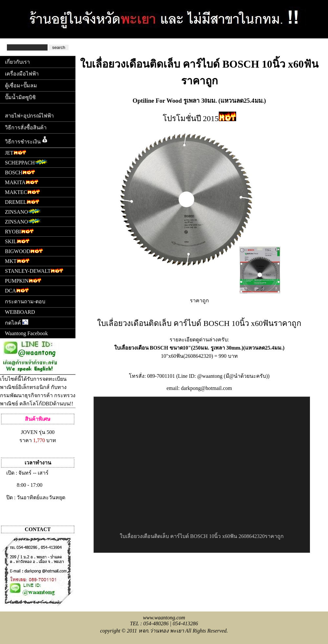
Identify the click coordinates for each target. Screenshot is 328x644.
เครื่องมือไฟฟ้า (22, 74)
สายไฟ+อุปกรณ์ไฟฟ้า (29, 116)
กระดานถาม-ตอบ (25, 301)
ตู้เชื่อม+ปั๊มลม (21, 86)
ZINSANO (23, 211)
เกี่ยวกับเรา (17, 62)
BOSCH (20, 172)
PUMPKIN (23, 280)
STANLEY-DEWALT (34, 270)
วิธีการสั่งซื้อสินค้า (26, 128)
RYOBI (19, 231)
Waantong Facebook (26, 333)
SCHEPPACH (26, 162)
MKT (17, 260)
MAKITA (22, 182)
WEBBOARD (20, 312)
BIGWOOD (24, 251)
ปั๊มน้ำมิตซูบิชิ (20, 97)
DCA (17, 290)
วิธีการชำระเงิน (27, 140)
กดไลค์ (17, 322)
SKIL (17, 241)
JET (16, 152)
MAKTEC (22, 192)
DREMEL (22, 201)
